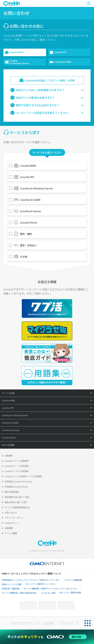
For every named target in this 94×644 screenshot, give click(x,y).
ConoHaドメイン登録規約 (17, 461)
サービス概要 (11, 533)
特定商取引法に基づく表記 (17, 497)
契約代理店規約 (12, 492)
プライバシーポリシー (15, 518)
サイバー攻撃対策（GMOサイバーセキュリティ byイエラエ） (51, 589)
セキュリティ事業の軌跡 (70, 593)
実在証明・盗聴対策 (11, 589)
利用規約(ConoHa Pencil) (16, 487)
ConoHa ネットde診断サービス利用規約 (23, 476)
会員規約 (9, 456)
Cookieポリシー (12, 523)
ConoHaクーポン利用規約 (17, 471)
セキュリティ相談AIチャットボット (41, 584)
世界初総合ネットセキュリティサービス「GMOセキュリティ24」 (31, 580)
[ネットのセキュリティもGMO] (47, 637)
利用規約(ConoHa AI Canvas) (18, 482)
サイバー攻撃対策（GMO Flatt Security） (20, 593)
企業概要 (9, 528)
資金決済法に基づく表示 (16, 502)
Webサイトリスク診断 (12, 584)
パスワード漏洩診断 (73, 580)
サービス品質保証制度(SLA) (17, 507)
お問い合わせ (11, 513)
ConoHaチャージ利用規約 (17, 466)
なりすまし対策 (48, 593)
